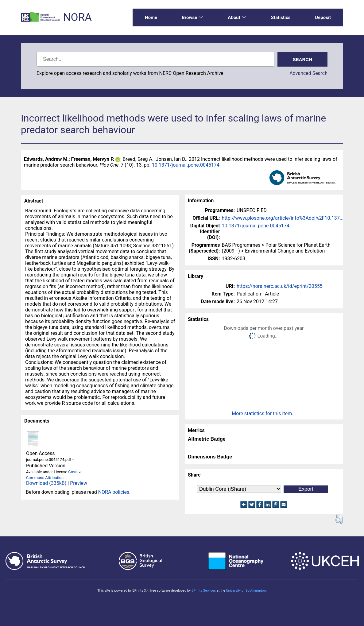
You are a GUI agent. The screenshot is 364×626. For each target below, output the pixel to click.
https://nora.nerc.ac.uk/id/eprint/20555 (280, 286)
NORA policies (114, 492)
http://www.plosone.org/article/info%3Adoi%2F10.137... (283, 218)
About (237, 17)
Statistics (281, 17)
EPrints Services (204, 591)
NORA (77, 17)
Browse (192, 17)
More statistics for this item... (264, 413)
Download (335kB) (46, 483)
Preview (79, 483)
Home (151, 17)
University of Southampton (246, 591)
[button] (339, 519)
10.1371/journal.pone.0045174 (186, 165)
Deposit (323, 17)
